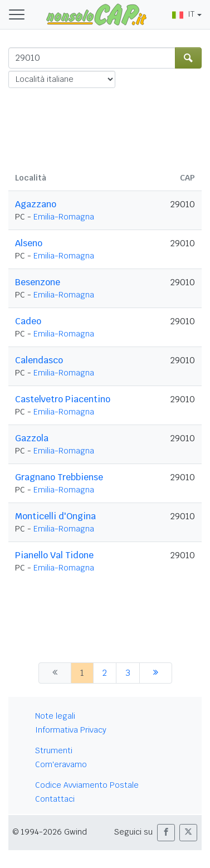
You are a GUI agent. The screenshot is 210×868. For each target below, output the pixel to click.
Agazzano (36, 204)
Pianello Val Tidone (54, 555)
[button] (166, 833)
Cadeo (28, 321)
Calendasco (39, 360)
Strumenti (54, 750)
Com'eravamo (61, 764)
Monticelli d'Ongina (55, 516)
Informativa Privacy (71, 730)
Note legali (55, 716)
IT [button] (183, 14)
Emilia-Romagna (64, 217)
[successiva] (156, 673)
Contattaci (55, 799)
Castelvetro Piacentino (63, 399)
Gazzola (32, 438)
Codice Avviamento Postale (87, 785)
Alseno (29, 243)
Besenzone (38, 282)
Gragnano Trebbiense (59, 477)
